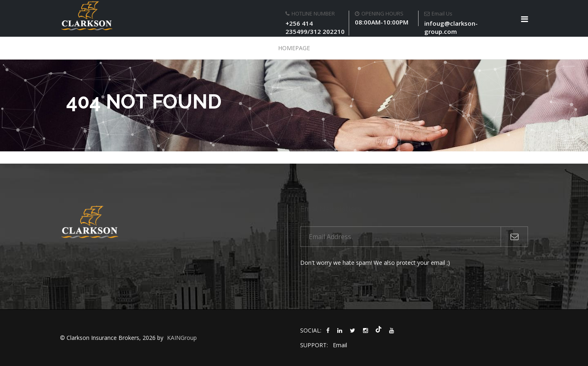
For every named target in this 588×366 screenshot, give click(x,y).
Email (340, 345)
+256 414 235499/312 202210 (315, 27)
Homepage (294, 48)
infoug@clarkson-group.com (451, 27)
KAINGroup (182, 338)
